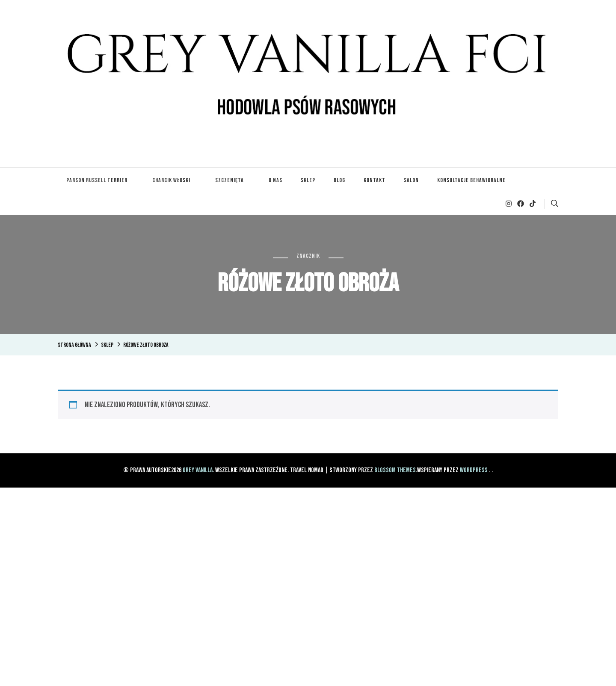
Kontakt (375, 180)
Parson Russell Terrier (97, 180)
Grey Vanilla (198, 470)
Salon (411, 180)
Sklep (308, 180)
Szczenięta (230, 180)
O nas (275, 180)
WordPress (474, 470)
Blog (339, 180)
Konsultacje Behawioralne (471, 180)
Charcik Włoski (171, 180)
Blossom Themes (395, 470)
